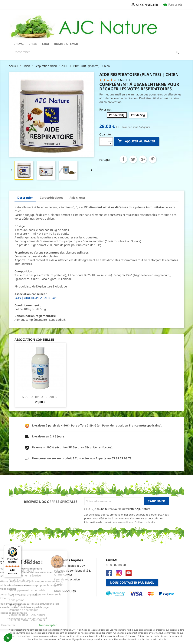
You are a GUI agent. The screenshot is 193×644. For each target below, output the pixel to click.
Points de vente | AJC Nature (27, 620)
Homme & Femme (66, 44)
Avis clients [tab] (78, 198)
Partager (123, 159)
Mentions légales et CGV (69, 566)
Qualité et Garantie (21, 580)
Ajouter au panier (137, 141)
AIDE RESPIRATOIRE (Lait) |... (40, 397)
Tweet (133, 159)
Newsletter (16, 605)
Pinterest (153, 159)
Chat (46, 44)
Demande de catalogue (24, 610)
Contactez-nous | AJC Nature (27, 615)
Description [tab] (25, 198)
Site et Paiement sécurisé (25, 575)
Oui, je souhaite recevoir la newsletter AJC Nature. (119, 509)
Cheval (19, 44)
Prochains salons (20, 585)
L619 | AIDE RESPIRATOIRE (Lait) (36, 298)
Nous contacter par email (132, 583)
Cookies (59, 584)
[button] (8, 638)
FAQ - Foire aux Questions (25, 595)
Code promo (17, 600)
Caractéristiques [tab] (52, 198)
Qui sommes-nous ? (21, 571)
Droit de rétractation (67, 579)
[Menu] (19, 547)
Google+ (143, 159)
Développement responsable (27, 590)
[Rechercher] (96, 52)
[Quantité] (104, 141)
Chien (33, 44)
